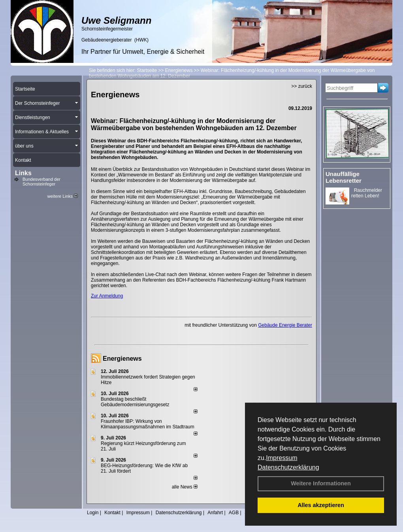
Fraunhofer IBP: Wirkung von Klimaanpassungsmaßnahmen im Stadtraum (148, 424)
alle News (185, 487)
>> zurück (302, 86)
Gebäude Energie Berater (285, 325)
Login (93, 513)
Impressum (282, 458)
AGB (234, 513)
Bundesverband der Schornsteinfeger (41, 182)
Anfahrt (215, 513)
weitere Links (63, 196)
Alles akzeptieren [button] (321, 505)
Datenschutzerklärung (288, 467)
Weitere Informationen (321, 483)
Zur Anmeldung (107, 296)
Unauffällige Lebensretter (344, 177)
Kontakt (112, 513)
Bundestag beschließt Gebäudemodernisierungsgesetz (135, 402)
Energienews (122, 359)
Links (23, 173)
